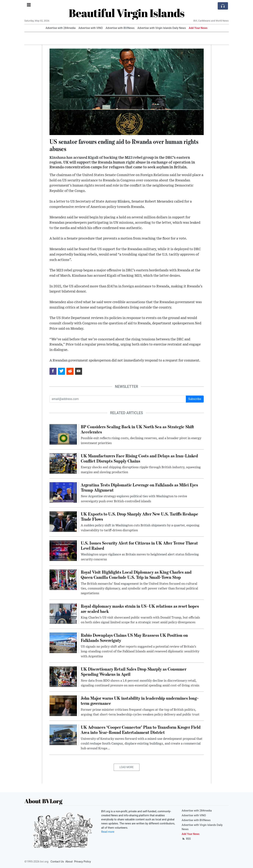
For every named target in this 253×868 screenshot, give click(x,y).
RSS (186, 839)
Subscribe (195, 399)
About (69, 862)
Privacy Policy (83, 862)
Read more (108, 832)
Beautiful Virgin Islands (126, 13)
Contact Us (57, 862)
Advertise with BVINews (120, 28)
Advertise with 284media (61, 28)
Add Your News (198, 28)
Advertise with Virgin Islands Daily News (162, 28)
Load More (126, 767)
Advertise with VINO (91, 28)
